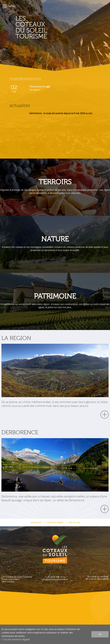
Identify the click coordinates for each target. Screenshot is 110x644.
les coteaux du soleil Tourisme (31, 27)
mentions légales (55, 522)
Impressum (36, 522)
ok (100, 634)
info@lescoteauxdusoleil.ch (55, 579)
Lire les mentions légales (17, 639)
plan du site (74, 522)
